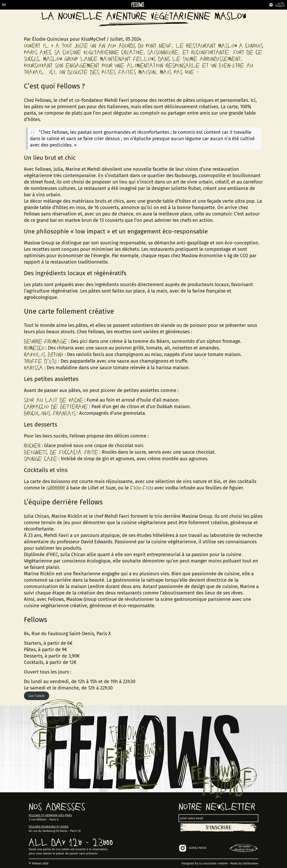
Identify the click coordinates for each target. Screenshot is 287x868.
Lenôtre (96, 586)
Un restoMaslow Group (244, 848)
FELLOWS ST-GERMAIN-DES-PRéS (50, 815)
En (280, 5)
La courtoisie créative (213, 863)
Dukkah (165, 407)
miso (156, 354)
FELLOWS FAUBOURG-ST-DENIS (49, 827)
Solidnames (250, 863)
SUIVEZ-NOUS (198, 848)
